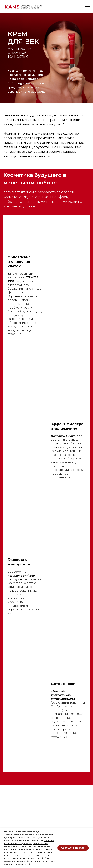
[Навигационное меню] (87, 7)
